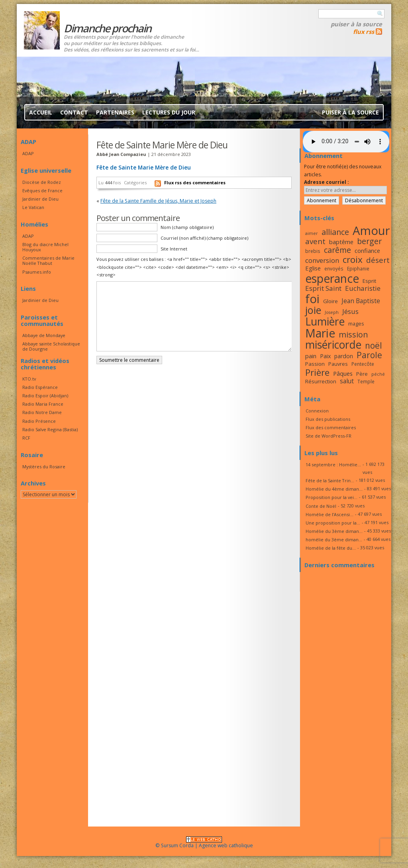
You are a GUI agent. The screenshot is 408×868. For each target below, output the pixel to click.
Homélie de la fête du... (331, 548)
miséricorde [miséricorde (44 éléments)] (333, 345)
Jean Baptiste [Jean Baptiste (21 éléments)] (361, 301)
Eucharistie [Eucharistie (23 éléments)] (363, 288)
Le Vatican (33, 207)
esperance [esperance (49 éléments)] (332, 278)
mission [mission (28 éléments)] (353, 334)
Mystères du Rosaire (44, 467)
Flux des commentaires (331, 427)
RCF (26, 438)
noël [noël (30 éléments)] (374, 345)
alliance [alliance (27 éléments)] (335, 232)
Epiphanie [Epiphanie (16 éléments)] (358, 268)
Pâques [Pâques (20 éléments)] (343, 373)
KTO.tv (29, 379)
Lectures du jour (169, 112)
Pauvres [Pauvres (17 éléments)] (338, 364)
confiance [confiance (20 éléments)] (367, 251)
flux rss (364, 32)
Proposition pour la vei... (331, 497)
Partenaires (115, 112)
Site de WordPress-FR (329, 436)
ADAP (28, 153)
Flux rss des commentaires (195, 182)
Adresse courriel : (327, 182)
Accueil (41, 112)
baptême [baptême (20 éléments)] (341, 242)
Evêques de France (42, 190)
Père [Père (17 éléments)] (362, 374)
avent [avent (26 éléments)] (315, 241)
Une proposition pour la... (333, 523)
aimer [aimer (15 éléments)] (312, 233)
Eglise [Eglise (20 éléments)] (313, 268)
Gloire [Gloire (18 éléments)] (331, 301)
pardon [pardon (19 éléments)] (344, 356)
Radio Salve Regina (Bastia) (50, 429)
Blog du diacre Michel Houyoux (45, 247)
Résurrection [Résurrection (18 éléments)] (321, 381)
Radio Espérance (40, 387)
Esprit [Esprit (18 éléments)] (369, 281)
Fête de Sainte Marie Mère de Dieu (144, 167)
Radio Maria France (43, 404)
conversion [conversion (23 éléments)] (322, 260)
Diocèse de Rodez (42, 182)
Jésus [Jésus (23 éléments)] (350, 311)
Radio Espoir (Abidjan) (45, 396)
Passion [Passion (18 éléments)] (315, 364)
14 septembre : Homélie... (333, 465)
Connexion (317, 411)
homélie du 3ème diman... (334, 540)
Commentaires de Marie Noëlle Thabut (48, 260)
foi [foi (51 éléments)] (312, 299)
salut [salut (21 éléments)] (347, 381)
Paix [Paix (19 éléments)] (325, 356)
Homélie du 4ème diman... (334, 489)
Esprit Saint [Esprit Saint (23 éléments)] (323, 288)
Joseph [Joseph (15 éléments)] (332, 312)
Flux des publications (328, 419)
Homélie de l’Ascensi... (330, 514)
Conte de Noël (321, 506)
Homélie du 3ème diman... (334, 531)
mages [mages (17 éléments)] (356, 324)
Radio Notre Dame (42, 412)
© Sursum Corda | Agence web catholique (204, 843)
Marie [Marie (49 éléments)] (320, 333)
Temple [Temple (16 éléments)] (366, 381)
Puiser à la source (356, 24)
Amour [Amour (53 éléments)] (371, 231)
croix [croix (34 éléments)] (353, 259)
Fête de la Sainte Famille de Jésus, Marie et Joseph (158, 201)
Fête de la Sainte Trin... (330, 480)
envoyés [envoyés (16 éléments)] (334, 268)
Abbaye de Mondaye (44, 335)
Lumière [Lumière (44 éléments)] (325, 322)
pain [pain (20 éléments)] (311, 356)
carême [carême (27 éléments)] (337, 250)
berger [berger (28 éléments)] (369, 241)
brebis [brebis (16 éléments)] (313, 251)
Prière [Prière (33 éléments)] (317, 372)
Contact (74, 112)
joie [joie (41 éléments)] (313, 310)
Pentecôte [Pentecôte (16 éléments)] (363, 364)
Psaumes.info (37, 272)
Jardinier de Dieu (40, 199)
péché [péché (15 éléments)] (378, 374)
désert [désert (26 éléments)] (378, 260)
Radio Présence (39, 421)
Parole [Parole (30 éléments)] (369, 355)
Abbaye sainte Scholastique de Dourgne (51, 346)
